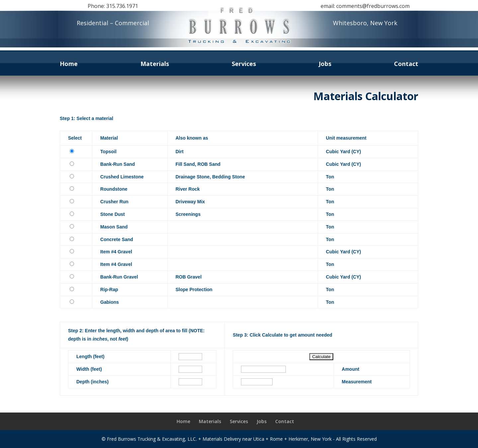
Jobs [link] (325, 64)
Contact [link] (406, 64)
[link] (239, 47)
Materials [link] (155, 64)
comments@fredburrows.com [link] (373, 6)
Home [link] (69, 64)
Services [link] (244, 64)
